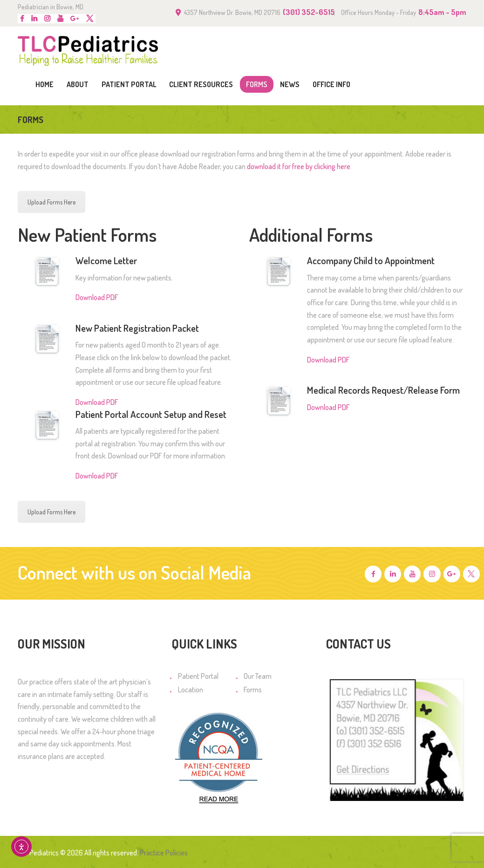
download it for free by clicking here (299, 166)
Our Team (258, 676)
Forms (253, 690)
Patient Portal (198, 676)
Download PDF (97, 297)
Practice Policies (164, 853)
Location (191, 690)
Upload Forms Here (51, 202)
